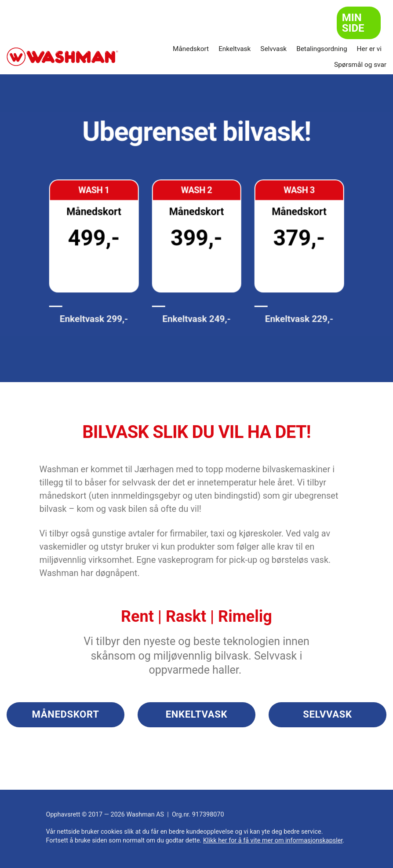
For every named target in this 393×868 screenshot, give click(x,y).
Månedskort (191, 49)
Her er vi (369, 49)
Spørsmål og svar (360, 65)
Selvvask (273, 49)
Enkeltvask (235, 49)
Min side (353, 23)
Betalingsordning (322, 49)
